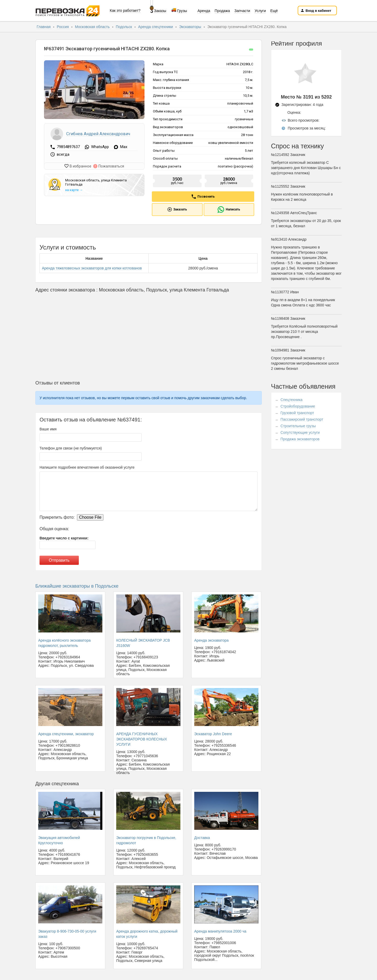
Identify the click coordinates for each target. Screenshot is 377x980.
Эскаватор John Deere (213, 734)
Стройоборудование (298, 406)
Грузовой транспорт (297, 413)
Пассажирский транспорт (302, 419)
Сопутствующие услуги (300, 432)
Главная (44, 27)
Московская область (93, 27)
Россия (63, 27)
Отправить (59, 560)
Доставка (202, 838)
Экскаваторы (191, 27)
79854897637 (69, 147)
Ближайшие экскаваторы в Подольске (77, 586)
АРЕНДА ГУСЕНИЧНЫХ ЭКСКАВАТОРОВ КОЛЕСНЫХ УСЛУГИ (142, 739)
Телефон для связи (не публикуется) (71, 448)
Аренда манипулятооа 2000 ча (220, 931)
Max (124, 147)
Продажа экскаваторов (300, 439)
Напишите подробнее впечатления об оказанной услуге (87, 467)
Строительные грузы (298, 426)
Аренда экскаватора (212, 640)
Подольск (124, 27)
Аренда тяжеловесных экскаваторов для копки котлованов (92, 268)
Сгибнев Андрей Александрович (98, 134)
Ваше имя (48, 429)
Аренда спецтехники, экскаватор (66, 734)
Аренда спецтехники (156, 27)
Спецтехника (291, 400)
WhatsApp (100, 147)
